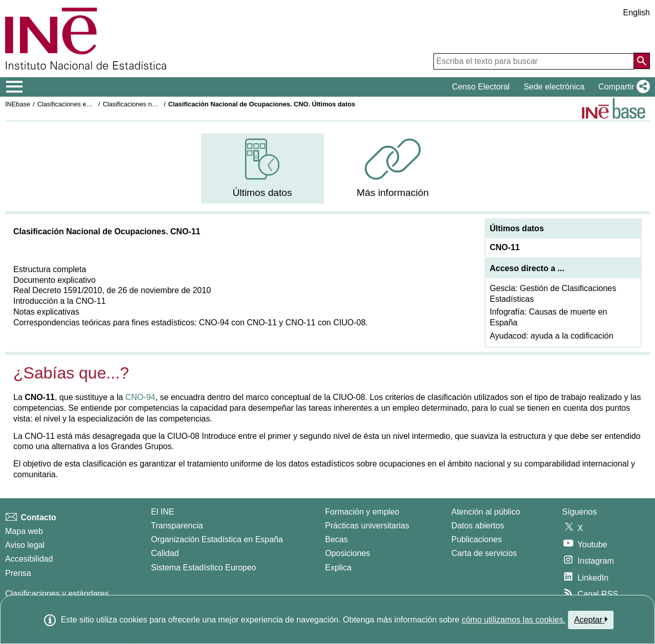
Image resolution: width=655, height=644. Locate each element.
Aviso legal (25, 545)
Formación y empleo (362, 512)
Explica (338, 568)
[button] (622, 87)
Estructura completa (50, 269)
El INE (162, 512)
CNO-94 (140, 397)
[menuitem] (263, 169)
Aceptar (591, 619)
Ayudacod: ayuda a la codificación (552, 336)
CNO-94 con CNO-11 (238, 323)
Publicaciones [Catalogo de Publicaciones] (477, 539)
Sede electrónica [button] (554, 87)
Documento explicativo (54, 280)
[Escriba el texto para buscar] (534, 61)
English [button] (637, 13)
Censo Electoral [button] (481, 87)
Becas (336, 539)
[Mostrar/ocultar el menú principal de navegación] (15, 87)
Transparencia (177, 526)
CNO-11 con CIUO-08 (326, 323)
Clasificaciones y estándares (57, 594)
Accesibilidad (29, 559)
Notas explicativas (46, 312)
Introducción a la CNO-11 (60, 301)
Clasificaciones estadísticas (77, 104)
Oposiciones (347, 553)
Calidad (165, 553)
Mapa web (24, 531)
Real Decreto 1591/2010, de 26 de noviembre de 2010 (112, 290)
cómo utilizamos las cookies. (514, 620)
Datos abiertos (478, 526)
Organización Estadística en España (217, 539)
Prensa (18, 573)
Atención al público (486, 512)
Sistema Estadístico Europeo (203, 568)
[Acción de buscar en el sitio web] (642, 61)
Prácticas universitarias (367, 526)
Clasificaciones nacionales (141, 104)
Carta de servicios (484, 553)
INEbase (18, 104)
